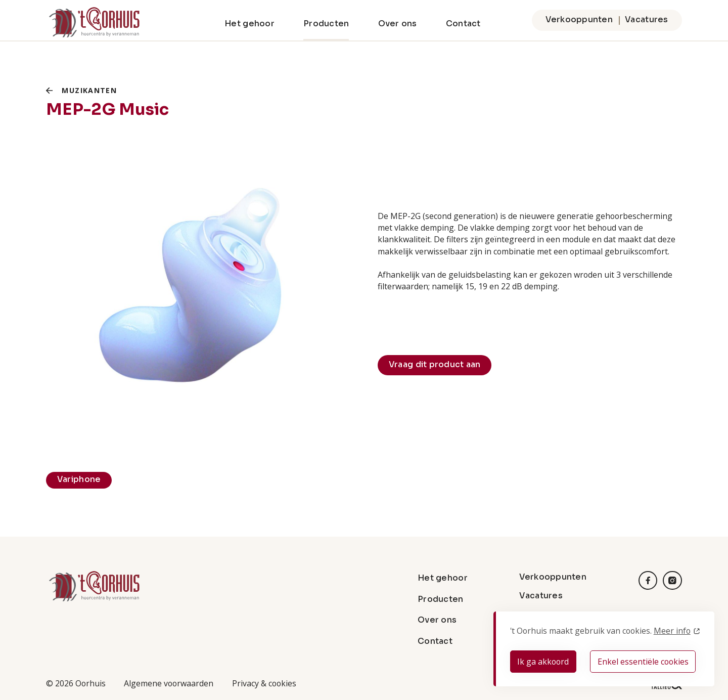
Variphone (79, 479)
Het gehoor (249, 24)
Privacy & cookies (264, 683)
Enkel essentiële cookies (643, 662)
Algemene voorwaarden (169, 683)
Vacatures (646, 20)
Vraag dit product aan (435, 365)
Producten (326, 24)
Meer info (672, 631)
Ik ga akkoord (543, 662)
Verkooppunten (579, 20)
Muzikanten (89, 90)
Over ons (398, 24)
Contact (463, 24)
